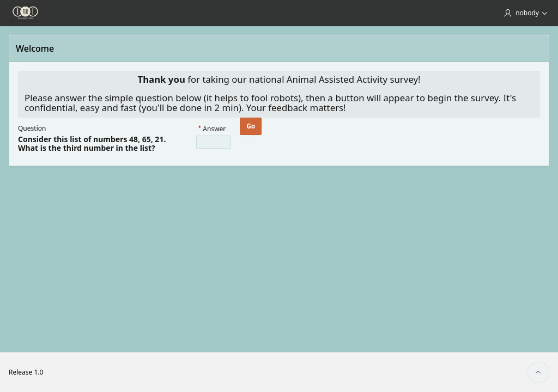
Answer (214, 129)
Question (32, 128)
